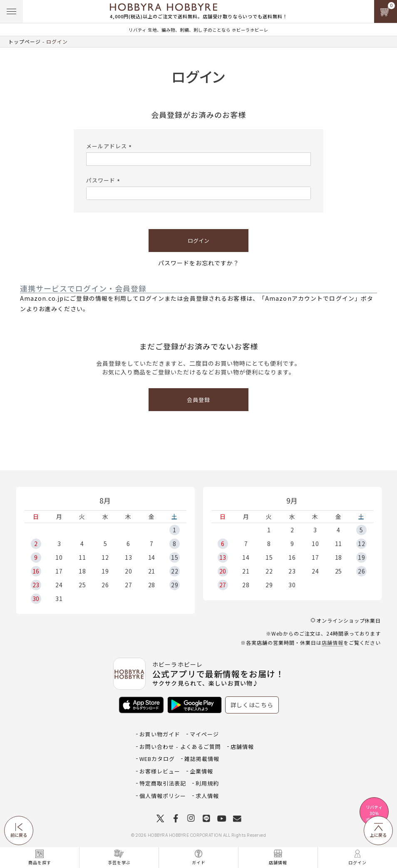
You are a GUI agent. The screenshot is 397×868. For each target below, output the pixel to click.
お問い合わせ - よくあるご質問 (180, 747)
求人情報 (207, 796)
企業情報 (201, 771)
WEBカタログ (157, 759)
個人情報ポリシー (163, 796)
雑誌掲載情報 (202, 759)
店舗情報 (332, 642)
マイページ (204, 734)
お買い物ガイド (160, 734)
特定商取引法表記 (163, 783)
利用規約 (207, 783)
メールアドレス (110, 146)
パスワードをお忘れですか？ (199, 263)
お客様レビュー (160, 771)
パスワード (104, 180)
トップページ (25, 41)
